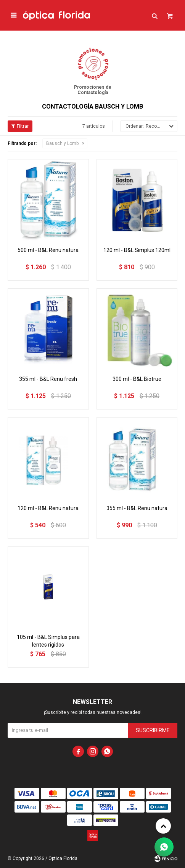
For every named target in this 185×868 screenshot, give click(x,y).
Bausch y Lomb (62, 143)
